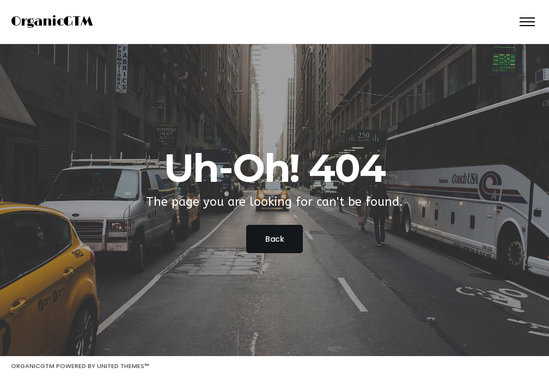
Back (274, 239)
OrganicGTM (52, 22)
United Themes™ (123, 366)
